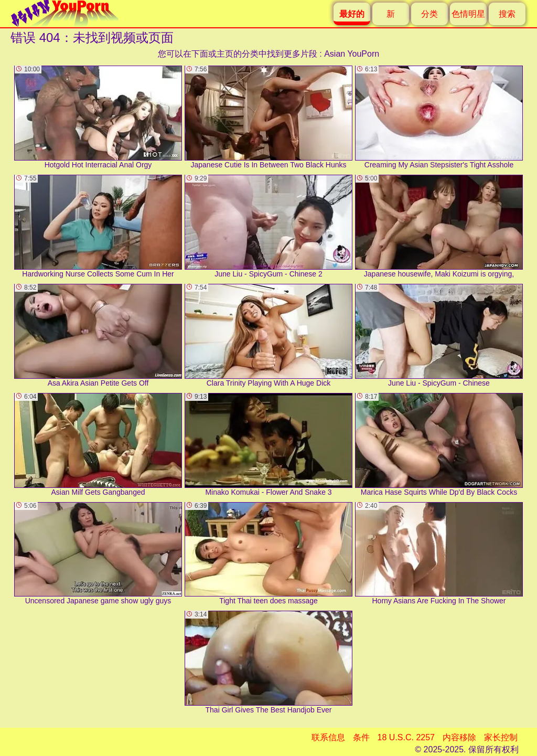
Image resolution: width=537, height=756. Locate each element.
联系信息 (328, 737)
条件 (361, 737)
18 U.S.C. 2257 (406, 737)
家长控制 (501, 737)
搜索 (507, 14)
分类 (429, 14)
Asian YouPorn (352, 54)
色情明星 (468, 14)
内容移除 (459, 737)
